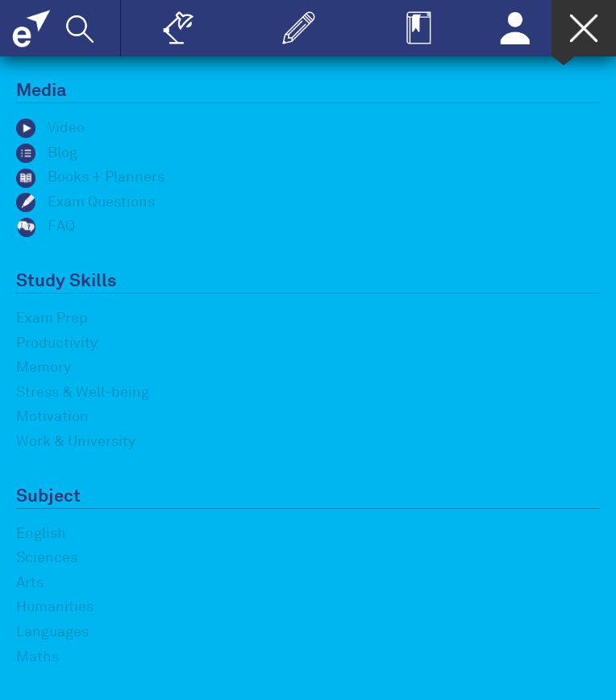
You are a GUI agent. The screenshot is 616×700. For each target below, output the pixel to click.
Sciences (47, 557)
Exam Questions (85, 202)
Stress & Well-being (83, 392)
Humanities (55, 606)
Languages (52, 631)
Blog (47, 152)
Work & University (76, 441)
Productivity (57, 343)
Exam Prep (52, 318)
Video (50, 127)
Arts (30, 582)
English (41, 533)
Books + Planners (90, 177)
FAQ (46, 226)
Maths (37, 656)
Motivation (52, 416)
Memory (44, 367)
